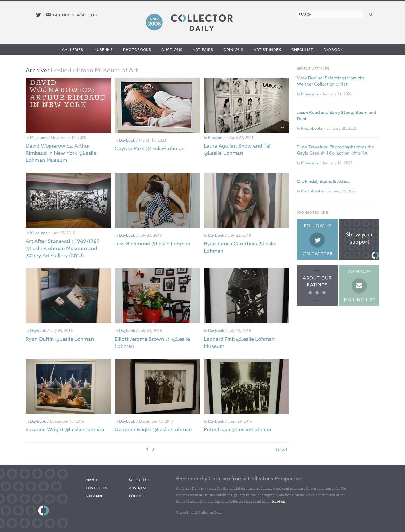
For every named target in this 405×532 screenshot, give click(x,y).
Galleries (73, 49)
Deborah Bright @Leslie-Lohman (153, 430)
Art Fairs (203, 49)
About (92, 480)
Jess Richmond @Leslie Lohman (153, 244)
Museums (103, 49)
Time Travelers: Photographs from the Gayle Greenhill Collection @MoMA (336, 150)
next (282, 450)
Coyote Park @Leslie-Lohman (150, 148)
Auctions (172, 49)
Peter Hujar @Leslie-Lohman (237, 430)
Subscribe (94, 496)
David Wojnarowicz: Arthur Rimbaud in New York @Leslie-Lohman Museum (62, 153)
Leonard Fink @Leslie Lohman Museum (239, 343)
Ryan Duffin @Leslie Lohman (60, 339)
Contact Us (96, 488)
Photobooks (137, 49)
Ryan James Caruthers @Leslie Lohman (240, 247)
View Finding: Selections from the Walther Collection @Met (331, 81)
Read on (279, 501)
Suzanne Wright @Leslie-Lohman (65, 430)
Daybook (333, 49)
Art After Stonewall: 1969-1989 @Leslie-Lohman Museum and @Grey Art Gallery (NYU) (63, 248)
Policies (136, 496)
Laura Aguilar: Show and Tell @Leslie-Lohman (238, 149)
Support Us (139, 480)
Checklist (302, 49)
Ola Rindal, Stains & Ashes (323, 182)
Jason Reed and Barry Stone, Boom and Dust (336, 116)
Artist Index (267, 49)
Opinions (233, 49)
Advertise (138, 488)
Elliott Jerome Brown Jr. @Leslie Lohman (152, 343)
